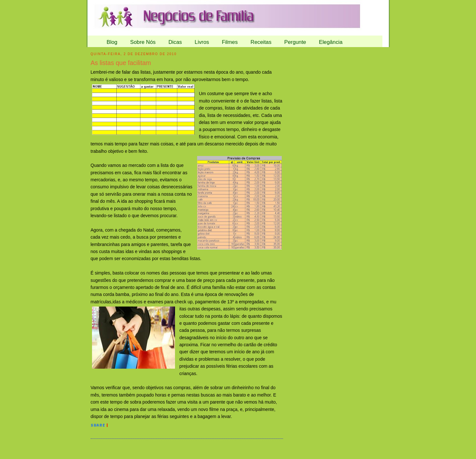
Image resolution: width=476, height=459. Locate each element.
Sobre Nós (143, 42)
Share (98, 426)
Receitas (261, 42)
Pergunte (295, 42)
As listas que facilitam (121, 63)
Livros (202, 42)
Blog (112, 42)
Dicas (175, 42)
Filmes (230, 42)
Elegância (331, 42)
